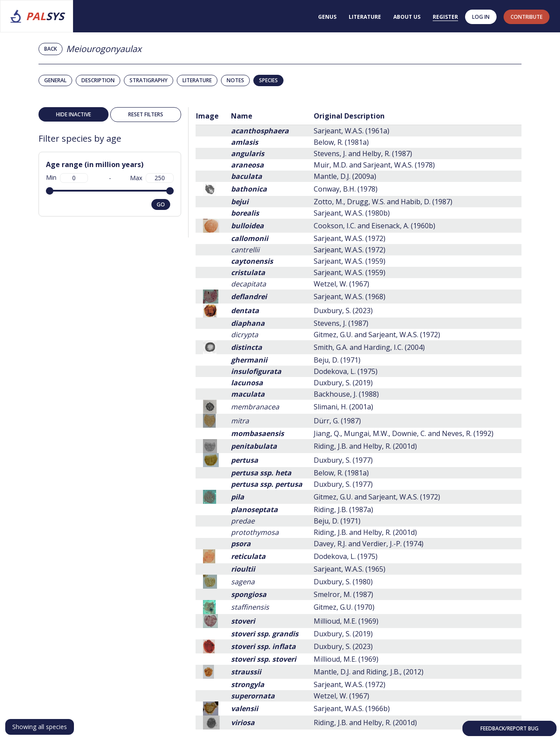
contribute (527, 17)
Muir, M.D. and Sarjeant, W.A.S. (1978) (374, 165)
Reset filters (146, 114)
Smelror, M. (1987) (343, 594)
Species (268, 80)
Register (445, 17)
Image (207, 116)
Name (242, 116)
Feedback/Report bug (509, 728)
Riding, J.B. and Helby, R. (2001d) (365, 446)
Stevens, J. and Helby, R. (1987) (363, 154)
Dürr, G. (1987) (337, 421)
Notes (235, 80)
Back (51, 49)
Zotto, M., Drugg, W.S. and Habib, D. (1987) (383, 202)
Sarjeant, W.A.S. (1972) (350, 238)
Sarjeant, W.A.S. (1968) (350, 297)
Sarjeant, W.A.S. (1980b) (352, 213)
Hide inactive (73, 114)
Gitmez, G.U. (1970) (344, 607)
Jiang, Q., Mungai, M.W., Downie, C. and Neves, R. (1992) (404, 433)
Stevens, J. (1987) (341, 323)
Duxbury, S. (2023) (343, 311)
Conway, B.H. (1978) (346, 189)
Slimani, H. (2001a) (343, 407)
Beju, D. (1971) (337, 360)
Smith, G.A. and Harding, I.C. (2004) (369, 347)
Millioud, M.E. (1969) (346, 621)
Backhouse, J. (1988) (346, 394)
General (55, 80)
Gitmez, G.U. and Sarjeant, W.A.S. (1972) (377, 335)
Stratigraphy (149, 80)
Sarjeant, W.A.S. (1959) (350, 261)
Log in (481, 17)
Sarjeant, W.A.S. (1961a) (352, 131)
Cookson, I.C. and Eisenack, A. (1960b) (374, 226)
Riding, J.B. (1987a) (343, 510)
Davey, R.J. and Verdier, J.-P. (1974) (369, 544)
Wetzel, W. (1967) (341, 284)
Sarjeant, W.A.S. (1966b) (352, 709)
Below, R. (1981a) (341, 142)
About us (407, 17)
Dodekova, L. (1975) (346, 371)
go (161, 204)
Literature (365, 17)
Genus (327, 17)
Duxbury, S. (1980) (343, 582)
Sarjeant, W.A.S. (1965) (350, 569)
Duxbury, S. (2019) (343, 383)
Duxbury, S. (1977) (343, 460)
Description (98, 80)
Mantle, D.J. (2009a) (345, 176)
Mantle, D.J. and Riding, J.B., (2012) (369, 672)
